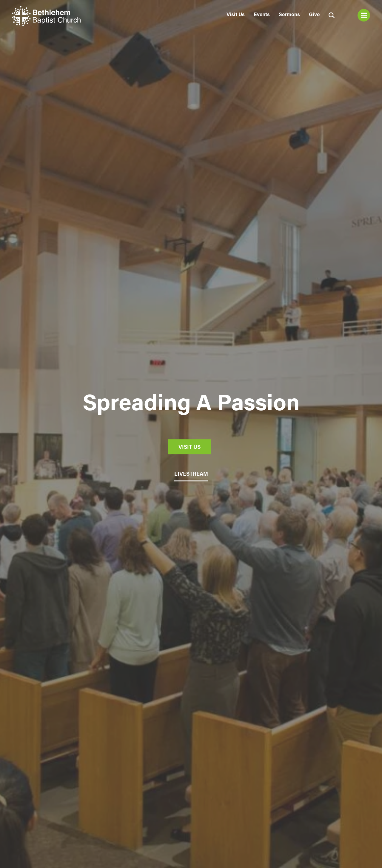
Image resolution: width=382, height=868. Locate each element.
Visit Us (236, 14)
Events (262, 14)
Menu (364, 15)
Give (314, 14)
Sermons (289, 14)
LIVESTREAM (191, 473)
